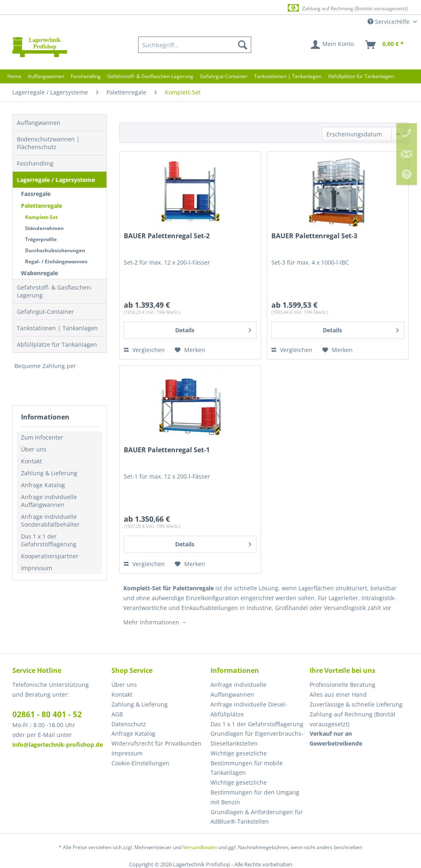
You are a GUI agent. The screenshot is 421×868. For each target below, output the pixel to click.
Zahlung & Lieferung (49, 473)
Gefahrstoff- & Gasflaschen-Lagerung (55, 291)
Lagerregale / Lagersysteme (56, 180)
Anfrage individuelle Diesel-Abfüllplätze (249, 709)
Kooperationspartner (50, 556)
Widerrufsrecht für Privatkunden (156, 743)
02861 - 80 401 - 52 (47, 714)
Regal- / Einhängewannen (56, 261)
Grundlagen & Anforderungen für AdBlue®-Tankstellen (257, 817)
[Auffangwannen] (46, 76)
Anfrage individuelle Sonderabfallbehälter (50, 520)
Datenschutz (129, 724)
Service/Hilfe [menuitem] (389, 22)
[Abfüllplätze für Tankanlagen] (361, 76)
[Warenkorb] (385, 45)
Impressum (37, 568)
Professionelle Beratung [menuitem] (342, 685)
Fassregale (36, 194)
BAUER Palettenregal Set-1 (167, 450)
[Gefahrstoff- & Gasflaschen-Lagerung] (150, 76)
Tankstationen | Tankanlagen (57, 328)
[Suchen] (243, 45)
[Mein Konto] (333, 45)
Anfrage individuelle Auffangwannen (49, 501)
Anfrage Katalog (43, 485)
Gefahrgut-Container (45, 312)
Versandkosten (200, 847)
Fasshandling (35, 163)
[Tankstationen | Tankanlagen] (288, 76)
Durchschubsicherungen (55, 250)
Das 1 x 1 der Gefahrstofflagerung (49, 540)
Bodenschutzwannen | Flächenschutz (48, 143)
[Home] (14, 76)
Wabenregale (39, 273)
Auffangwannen (39, 123)
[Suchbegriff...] (195, 45)
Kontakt (31, 461)
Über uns (34, 449)
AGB (117, 714)
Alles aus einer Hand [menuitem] (338, 694)
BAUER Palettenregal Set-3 (314, 236)
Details (213, 329)
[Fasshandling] (86, 76)
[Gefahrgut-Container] (224, 76)
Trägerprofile (41, 239)
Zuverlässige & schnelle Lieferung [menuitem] (356, 704)
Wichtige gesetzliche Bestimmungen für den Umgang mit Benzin (255, 792)
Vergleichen (144, 350)
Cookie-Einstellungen (140, 763)
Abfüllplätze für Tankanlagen (57, 344)
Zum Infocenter (42, 437)
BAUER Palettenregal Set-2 (167, 236)
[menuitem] (195, 45)
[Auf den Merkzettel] (190, 350)
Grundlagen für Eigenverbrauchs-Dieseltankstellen (257, 738)
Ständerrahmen (44, 228)
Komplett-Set (41, 217)
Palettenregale (42, 206)
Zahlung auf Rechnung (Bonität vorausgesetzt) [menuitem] (353, 719)
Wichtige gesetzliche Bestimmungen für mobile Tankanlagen (247, 763)
